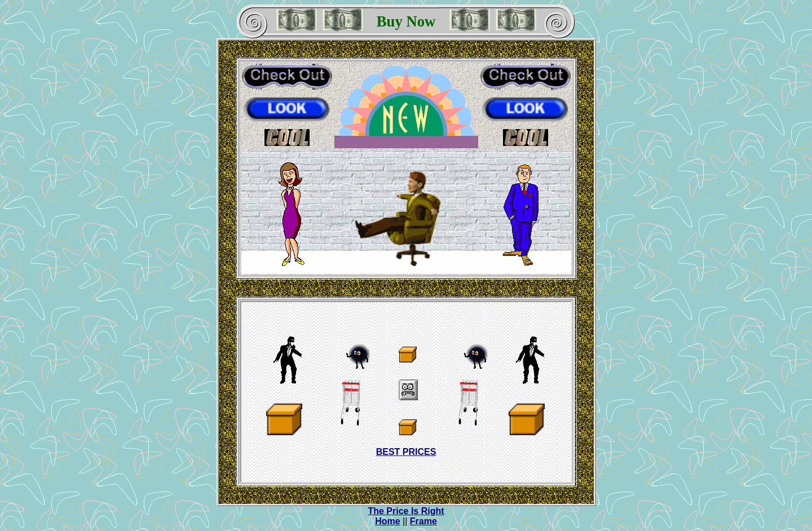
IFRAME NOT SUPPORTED (406, 392)
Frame (423, 521)
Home (387, 521)
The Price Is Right (406, 511)
